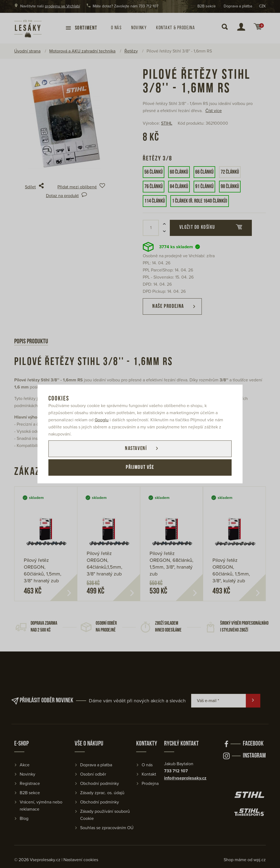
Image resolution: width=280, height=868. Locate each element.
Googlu (102, 420)
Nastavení (135, 449)
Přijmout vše (140, 468)
